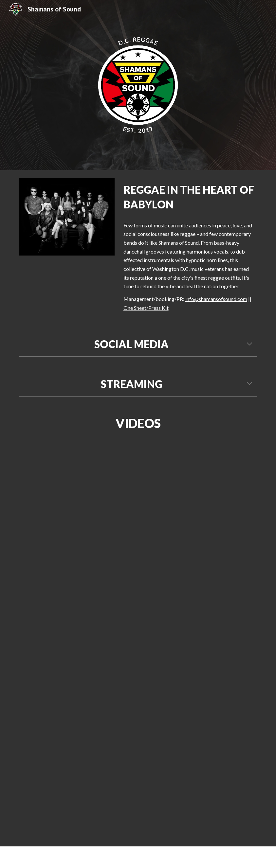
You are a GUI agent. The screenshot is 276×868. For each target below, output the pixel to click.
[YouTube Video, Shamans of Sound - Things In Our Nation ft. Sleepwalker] (219, 541)
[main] (189, 197)
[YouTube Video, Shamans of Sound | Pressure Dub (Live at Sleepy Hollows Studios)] (97, 509)
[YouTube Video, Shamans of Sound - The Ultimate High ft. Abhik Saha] (219, 810)
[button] (249, 345)
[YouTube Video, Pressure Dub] (219, 478)
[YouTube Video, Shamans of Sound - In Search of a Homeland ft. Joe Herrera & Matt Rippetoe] (179, 644)
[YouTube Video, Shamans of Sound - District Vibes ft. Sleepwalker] (56, 675)
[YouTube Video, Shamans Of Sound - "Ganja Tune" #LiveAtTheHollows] (97, 778)
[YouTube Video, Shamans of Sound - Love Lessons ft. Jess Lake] (219, 748)
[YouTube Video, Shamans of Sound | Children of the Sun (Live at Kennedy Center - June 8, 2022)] (56, 613)
